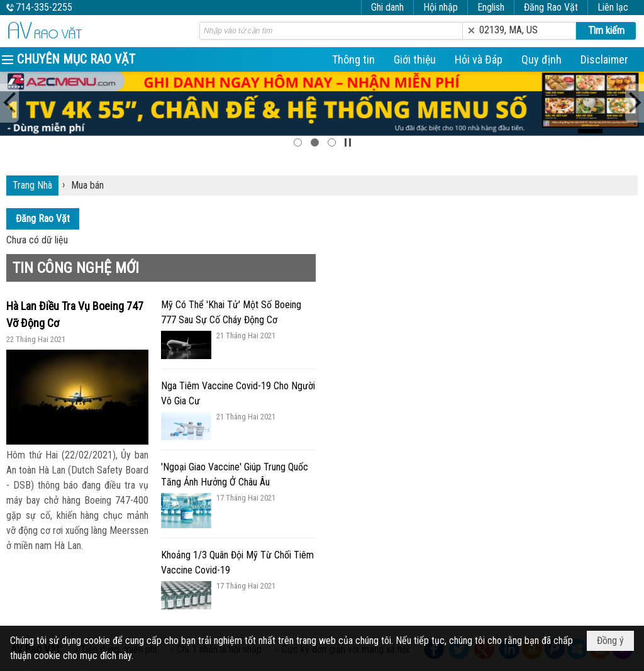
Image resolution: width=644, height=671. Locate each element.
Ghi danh (387, 7)
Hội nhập (441, 7)
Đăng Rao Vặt (551, 7)
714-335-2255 (44, 7)
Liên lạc (613, 7)
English (491, 7)
